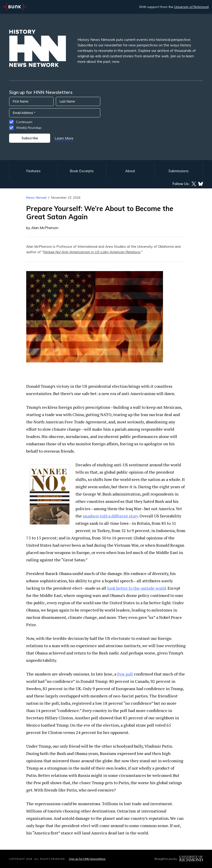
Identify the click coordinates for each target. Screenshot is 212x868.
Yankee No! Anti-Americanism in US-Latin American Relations (92, 252)
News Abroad (36, 198)
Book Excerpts (82, 171)
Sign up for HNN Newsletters (87, 859)
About (130, 171)
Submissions (178, 171)
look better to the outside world (137, 588)
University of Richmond (191, 7)
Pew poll (125, 674)
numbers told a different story (110, 516)
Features (33, 171)
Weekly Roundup (29, 128)
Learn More (64, 138)
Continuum (24, 122)
